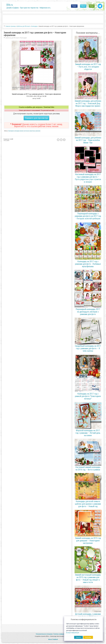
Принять (78, 637)
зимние (22, 131)
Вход (92, 6)
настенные (26, 131)
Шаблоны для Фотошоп (12, 38)
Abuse (50, 639)
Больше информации (73, 633)
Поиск (74, 6)
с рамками (37, 131)
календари (17, 131)
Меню (83, 6)
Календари (23, 38)
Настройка (88, 637)
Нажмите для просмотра (36, 118)
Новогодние (11, 131)
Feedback (55, 639)
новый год (32, 131)
